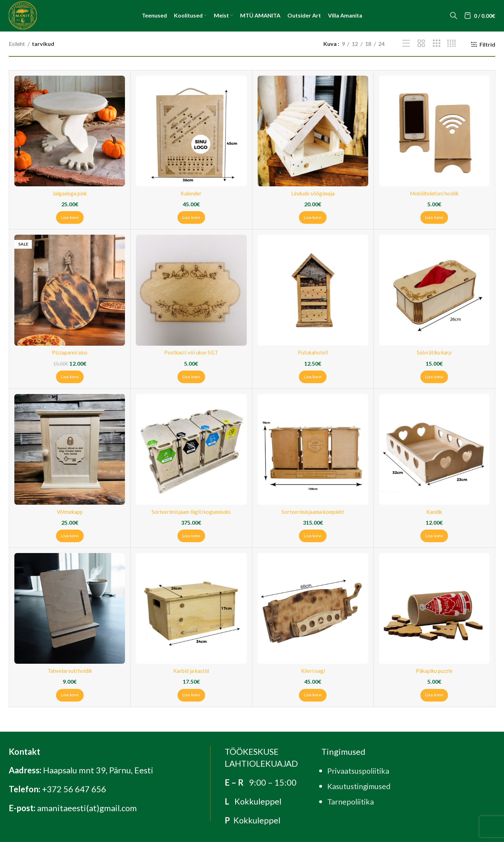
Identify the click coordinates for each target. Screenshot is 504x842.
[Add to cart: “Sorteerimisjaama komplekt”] (313, 536)
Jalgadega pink (70, 193)
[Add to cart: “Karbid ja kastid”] (191, 695)
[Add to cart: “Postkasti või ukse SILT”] (191, 377)
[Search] (454, 15)
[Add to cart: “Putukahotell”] (313, 377)
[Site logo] (23, 15)
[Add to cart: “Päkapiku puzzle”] (434, 695)
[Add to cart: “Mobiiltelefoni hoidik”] (434, 218)
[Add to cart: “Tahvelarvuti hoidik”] (70, 695)
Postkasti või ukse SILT (191, 352)
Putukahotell (313, 352)
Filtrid (487, 44)
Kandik (434, 512)
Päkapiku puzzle (434, 671)
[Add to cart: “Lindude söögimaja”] (313, 218)
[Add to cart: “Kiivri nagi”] (313, 695)
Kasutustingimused (363, 786)
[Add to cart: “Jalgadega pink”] (70, 218)
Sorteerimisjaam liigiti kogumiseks (191, 512)
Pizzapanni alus (70, 352)
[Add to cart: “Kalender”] (191, 218)
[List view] (406, 44)
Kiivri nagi (313, 671)
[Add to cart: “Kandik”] (434, 536)
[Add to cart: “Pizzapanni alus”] (70, 377)
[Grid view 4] (452, 44)
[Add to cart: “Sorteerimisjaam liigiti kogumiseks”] (191, 536)
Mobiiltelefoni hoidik (434, 193)
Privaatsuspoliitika (362, 770)
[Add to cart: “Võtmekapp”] (70, 536)
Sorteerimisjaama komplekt (313, 512)
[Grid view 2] (421, 44)
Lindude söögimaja (313, 193)
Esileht (17, 44)
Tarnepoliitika (353, 801)
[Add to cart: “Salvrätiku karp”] (434, 377)
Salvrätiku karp (434, 352)
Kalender (191, 193)
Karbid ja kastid (191, 671)
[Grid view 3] (437, 44)
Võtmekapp (70, 512)
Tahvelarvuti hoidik (70, 671)
